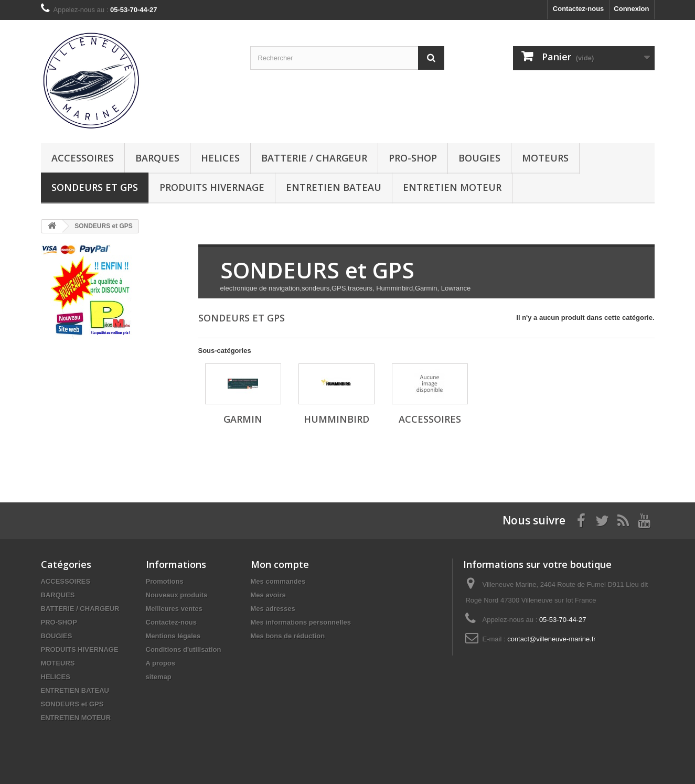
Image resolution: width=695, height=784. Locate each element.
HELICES (220, 158)
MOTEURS (545, 158)
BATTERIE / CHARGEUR (314, 158)
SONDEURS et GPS (95, 187)
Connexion (631, 9)
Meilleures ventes (174, 609)
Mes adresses (273, 609)
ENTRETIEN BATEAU (334, 187)
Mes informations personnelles (301, 622)
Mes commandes (278, 581)
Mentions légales (173, 636)
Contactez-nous (579, 9)
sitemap (159, 677)
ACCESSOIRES (83, 158)
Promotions (165, 581)
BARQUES (157, 158)
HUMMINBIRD (336, 419)
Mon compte (280, 564)
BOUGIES (479, 158)
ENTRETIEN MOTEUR (452, 187)
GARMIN (243, 419)
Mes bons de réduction (288, 636)
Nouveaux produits (177, 595)
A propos (161, 663)
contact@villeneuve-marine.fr (552, 639)
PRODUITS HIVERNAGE (212, 187)
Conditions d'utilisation (184, 649)
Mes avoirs (268, 595)
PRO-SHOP (413, 158)
